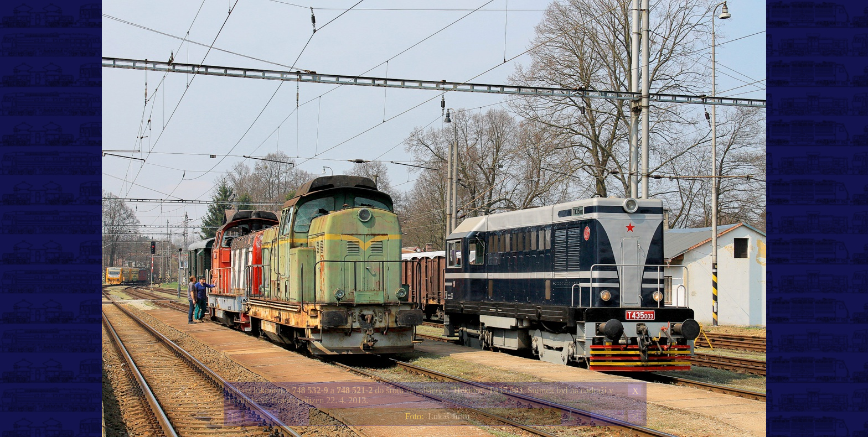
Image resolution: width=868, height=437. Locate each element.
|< (235, 416)
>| (635, 416)
